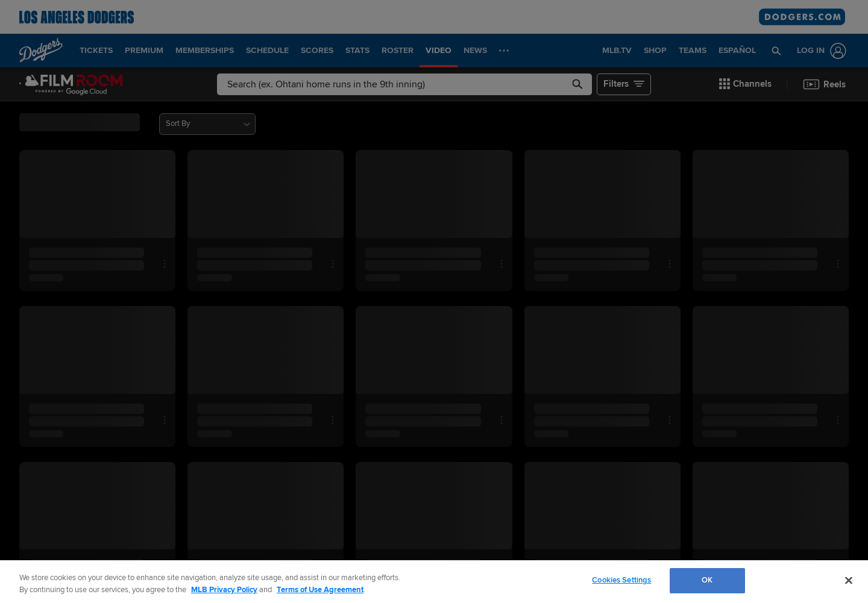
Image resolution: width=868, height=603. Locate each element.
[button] (777, 51)
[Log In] (819, 51)
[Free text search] (404, 84)
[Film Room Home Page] (71, 84)
